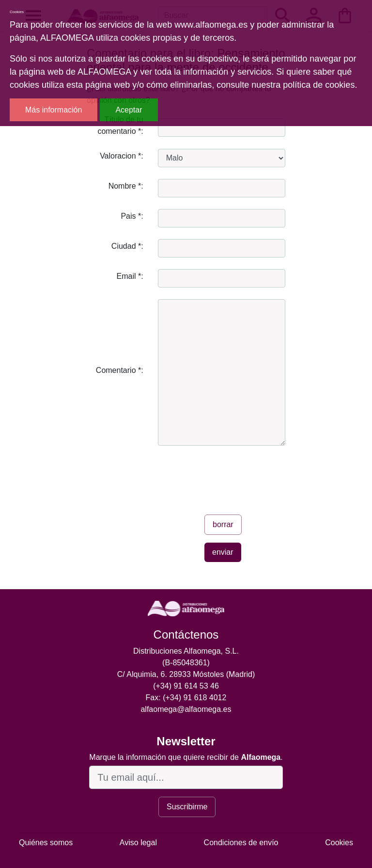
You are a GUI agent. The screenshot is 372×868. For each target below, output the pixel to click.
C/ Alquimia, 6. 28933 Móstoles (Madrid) (186, 674)
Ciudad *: (127, 246)
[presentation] (232, 476)
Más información (54, 110)
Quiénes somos (46, 843)
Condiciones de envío (241, 843)
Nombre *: (126, 186)
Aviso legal (138, 843)
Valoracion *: (122, 156)
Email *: (130, 276)
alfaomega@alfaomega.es (186, 709)
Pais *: (132, 216)
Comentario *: (120, 370)
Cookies (339, 843)
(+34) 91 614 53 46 (186, 686)
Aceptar (129, 110)
